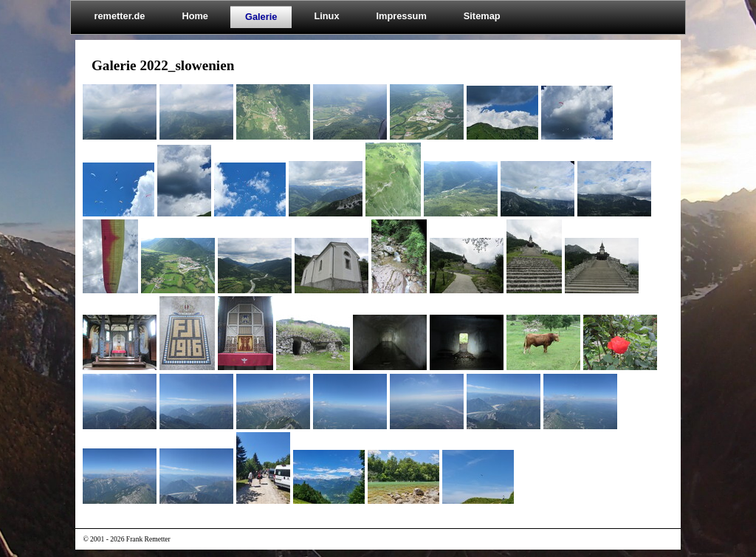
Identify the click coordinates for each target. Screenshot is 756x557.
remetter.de (119, 16)
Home (195, 16)
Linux (326, 16)
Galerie (261, 17)
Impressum (402, 16)
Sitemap (482, 16)
